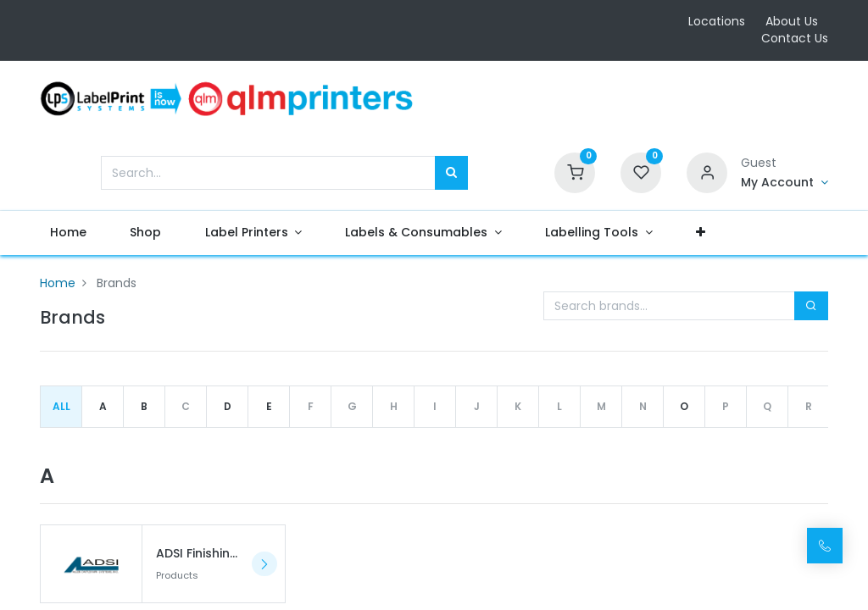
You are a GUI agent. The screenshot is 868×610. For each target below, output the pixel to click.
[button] (712, 233)
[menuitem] (80, 233)
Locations (717, 21)
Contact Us (795, 38)
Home (58, 283)
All (61, 406)
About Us (792, 21)
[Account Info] (785, 183)
